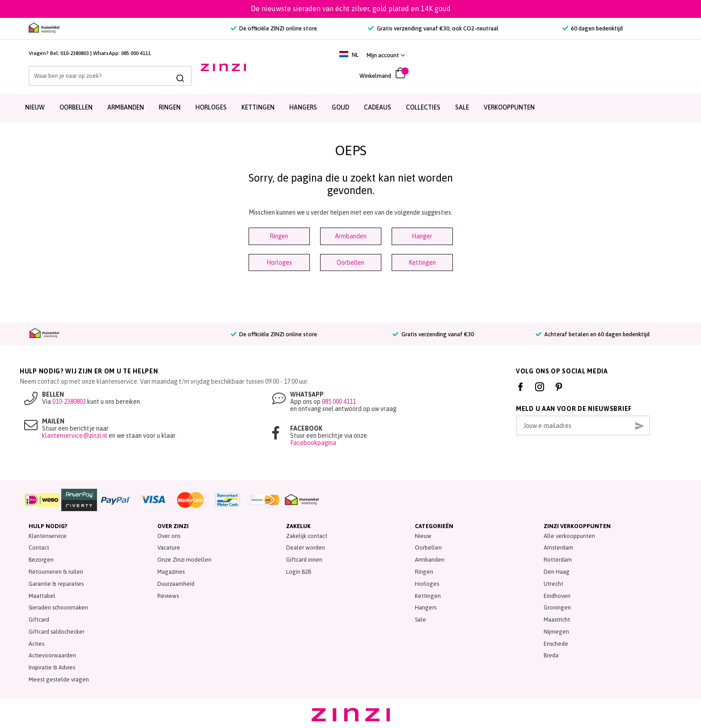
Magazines (171, 572)
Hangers (303, 107)
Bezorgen (41, 560)
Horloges (211, 107)
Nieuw (35, 107)
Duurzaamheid (176, 584)
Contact (39, 548)
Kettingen (258, 107)
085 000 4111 (136, 53)
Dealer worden (306, 548)
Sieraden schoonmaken (58, 607)
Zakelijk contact (307, 536)
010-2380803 (75, 53)
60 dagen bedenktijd (593, 28)
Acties (36, 644)
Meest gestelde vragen (59, 679)
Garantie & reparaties (56, 584)
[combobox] (110, 76)
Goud (340, 107)
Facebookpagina (313, 443)
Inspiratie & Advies (52, 667)
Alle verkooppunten (569, 536)
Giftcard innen (304, 560)
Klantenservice (48, 536)
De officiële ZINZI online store (274, 28)
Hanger (422, 236)
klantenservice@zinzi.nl (75, 436)
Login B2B (299, 572)
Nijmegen (556, 632)
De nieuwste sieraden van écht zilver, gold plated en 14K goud (351, 8)
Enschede (556, 644)
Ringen (170, 107)
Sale (420, 620)
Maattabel (42, 596)
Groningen (557, 607)
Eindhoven (557, 596)
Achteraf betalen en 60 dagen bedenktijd (593, 334)
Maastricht (557, 620)
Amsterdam (558, 548)
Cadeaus (378, 107)
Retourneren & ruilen (56, 572)
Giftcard (39, 620)
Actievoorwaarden (52, 655)
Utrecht (553, 584)
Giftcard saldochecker (57, 632)
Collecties (423, 107)
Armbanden (126, 107)
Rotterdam (558, 560)
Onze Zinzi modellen (184, 560)
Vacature (169, 548)
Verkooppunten (509, 107)
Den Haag (557, 572)
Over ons (169, 536)
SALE (462, 107)
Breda (551, 655)
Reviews (168, 596)
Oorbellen (76, 107)
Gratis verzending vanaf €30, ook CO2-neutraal (433, 28)
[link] (651, 55)
